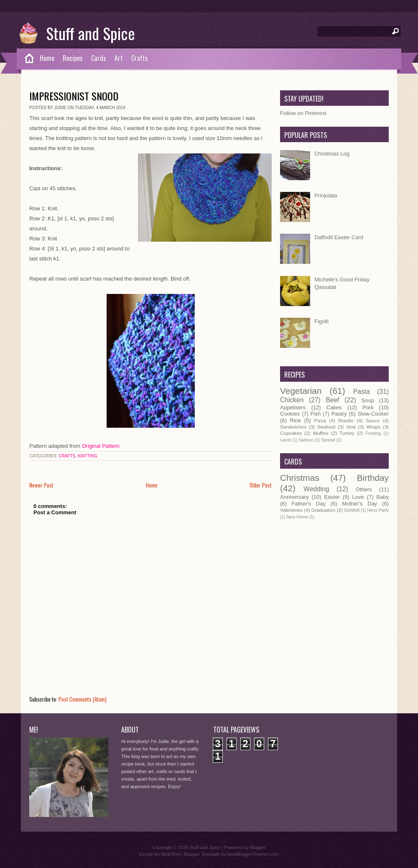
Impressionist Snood (74, 96)
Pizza (320, 420)
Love (358, 497)
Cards (99, 58)
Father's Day (309, 504)
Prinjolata (326, 195)
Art (119, 58)
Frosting (373, 433)
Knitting (88, 456)
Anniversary (294, 497)
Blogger (258, 848)
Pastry (339, 414)
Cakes (334, 407)
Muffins (320, 433)
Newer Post (41, 485)
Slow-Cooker (373, 414)
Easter (332, 497)
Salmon (306, 440)
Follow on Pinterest (303, 113)
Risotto (346, 420)
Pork (368, 407)
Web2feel (171, 854)
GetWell (352, 510)
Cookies (290, 414)
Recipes (73, 58)
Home (47, 58)
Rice (296, 420)
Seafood (326, 427)
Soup (368, 400)
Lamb (285, 440)
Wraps (373, 427)
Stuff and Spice (90, 33)
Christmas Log (332, 154)
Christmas (300, 478)
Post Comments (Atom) (83, 699)
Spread (328, 440)
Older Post (261, 485)
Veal (351, 427)
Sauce (373, 420)
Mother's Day (359, 504)
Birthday (373, 478)
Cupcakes (291, 433)
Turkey (347, 433)
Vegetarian (301, 391)
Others (364, 489)
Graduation (324, 510)
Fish (316, 414)
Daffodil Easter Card (339, 237)
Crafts (140, 58)
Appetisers (293, 407)
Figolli (321, 321)
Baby (382, 497)
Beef (332, 400)
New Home (297, 517)
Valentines (291, 510)
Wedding (316, 489)
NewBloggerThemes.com (253, 854)
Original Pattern (101, 446)
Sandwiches (293, 427)
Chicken (292, 400)
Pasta (362, 392)
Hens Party (378, 510)
